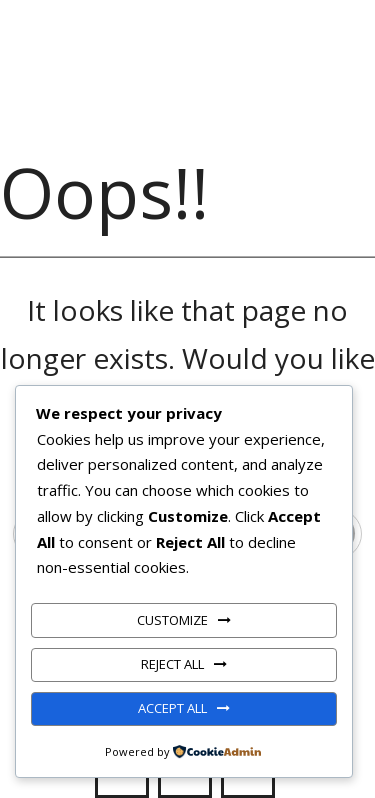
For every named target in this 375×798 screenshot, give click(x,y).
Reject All (172, 664)
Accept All (172, 708)
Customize (172, 620)
